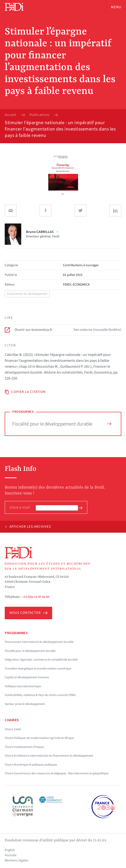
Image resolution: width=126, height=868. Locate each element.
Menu (116, 7)
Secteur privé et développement (25, 704)
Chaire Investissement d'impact (24, 747)
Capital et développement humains (27, 677)
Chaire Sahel (13, 729)
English (10, 850)
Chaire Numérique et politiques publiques (31, 765)
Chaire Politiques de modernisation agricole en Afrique (39, 738)
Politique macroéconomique (23, 686)
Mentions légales (17, 860)
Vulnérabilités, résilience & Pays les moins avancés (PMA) (40, 695)
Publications (39, 115)
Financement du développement (27, 294)
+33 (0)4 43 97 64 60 (36, 597)
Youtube (11, 855)
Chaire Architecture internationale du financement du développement (49, 756)
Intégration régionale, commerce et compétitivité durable (41, 660)
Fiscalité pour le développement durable (62, 424)
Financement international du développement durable (39, 642)
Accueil (10, 115)
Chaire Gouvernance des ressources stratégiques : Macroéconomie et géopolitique (57, 773)
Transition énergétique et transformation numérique (38, 669)
